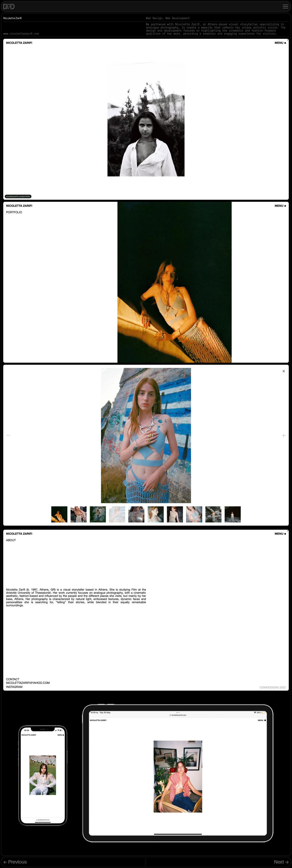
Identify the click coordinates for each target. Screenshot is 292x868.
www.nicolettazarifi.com (21, 34)
